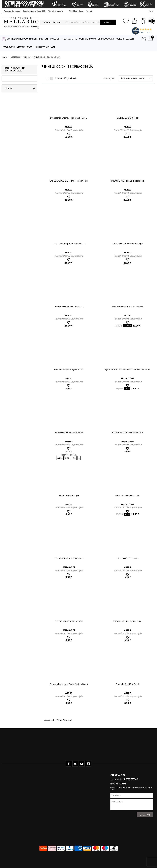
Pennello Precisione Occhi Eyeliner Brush (69, 684)
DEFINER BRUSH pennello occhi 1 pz (69, 244)
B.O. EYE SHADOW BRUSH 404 (69, 621)
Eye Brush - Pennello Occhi (128, 495)
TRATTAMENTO (69, 39)
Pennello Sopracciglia (69, 495)
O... (74, 458)
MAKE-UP (55, 39)
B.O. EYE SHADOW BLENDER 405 (69, 558)
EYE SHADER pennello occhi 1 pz (128, 244)
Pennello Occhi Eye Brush (128, 684)
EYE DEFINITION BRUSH (128, 558)
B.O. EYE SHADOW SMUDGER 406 (128, 432)
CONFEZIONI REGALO (17, 39)
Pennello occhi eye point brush (128, 621)
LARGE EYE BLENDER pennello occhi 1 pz (69, 181)
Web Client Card (74, 11)
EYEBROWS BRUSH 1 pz (128, 118)
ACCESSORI (9, 47)
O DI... (60, 458)
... (79, 458)
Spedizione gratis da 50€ (34, 11)
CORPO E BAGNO (87, 39)
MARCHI (33, 39)
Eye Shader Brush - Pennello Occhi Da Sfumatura (128, 369)
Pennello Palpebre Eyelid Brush (69, 369)
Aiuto (151, 11)
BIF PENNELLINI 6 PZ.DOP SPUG (69, 432)
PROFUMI (44, 39)
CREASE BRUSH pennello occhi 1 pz (128, 181)
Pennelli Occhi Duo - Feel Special (128, 307)
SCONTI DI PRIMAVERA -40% (41, 47)
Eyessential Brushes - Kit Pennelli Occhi (69, 118)
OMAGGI (21, 47)
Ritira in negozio (55, 11)
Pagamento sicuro (12, 11)
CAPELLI (130, 39)
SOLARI (120, 39)
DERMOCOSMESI (106, 39)
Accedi (89, 11)
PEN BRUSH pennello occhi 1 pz (69, 307)
